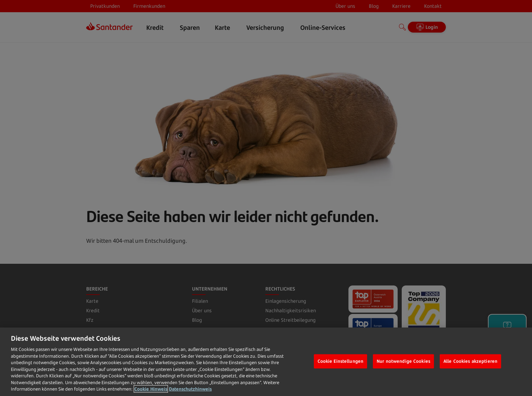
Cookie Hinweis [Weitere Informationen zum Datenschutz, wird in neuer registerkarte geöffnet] (151, 389)
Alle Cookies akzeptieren (470, 361)
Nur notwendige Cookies (403, 361)
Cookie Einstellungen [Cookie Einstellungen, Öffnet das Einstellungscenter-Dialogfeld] (341, 361)
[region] (266, 362)
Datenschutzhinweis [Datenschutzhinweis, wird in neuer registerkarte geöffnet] (190, 389)
